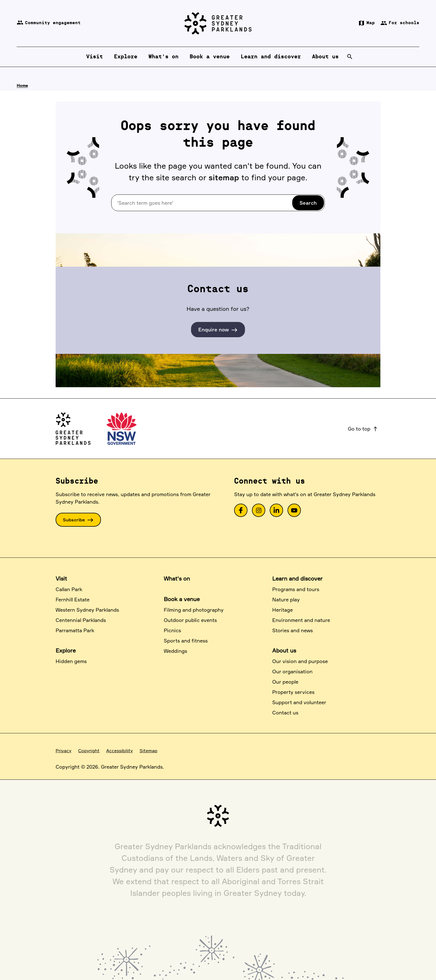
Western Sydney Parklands (87, 610)
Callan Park (69, 589)
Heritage (283, 610)
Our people (285, 682)
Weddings (175, 651)
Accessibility (120, 751)
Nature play (286, 599)
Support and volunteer (299, 702)
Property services (293, 692)
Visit (61, 578)
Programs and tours (296, 589)
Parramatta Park (75, 630)
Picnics (172, 630)
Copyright (89, 751)
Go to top (363, 429)
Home (22, 85)
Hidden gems (71, 661)
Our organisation (292, 671)
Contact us (285, 712)
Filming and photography (194, 610)
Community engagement (49, 23)
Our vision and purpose (300, 661)
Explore (66, 650)
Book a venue (182, 599)
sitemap (224, 177)
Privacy (64, 751)
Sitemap (148, 751)
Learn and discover (297, 578)
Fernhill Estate (73, 599)
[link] (241, 510)
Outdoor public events (190, 620)
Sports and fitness (186, 641)
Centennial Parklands (81, 620)
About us (284, 650)
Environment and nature (301, 620)
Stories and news (293, 630)
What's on (177, 578)
